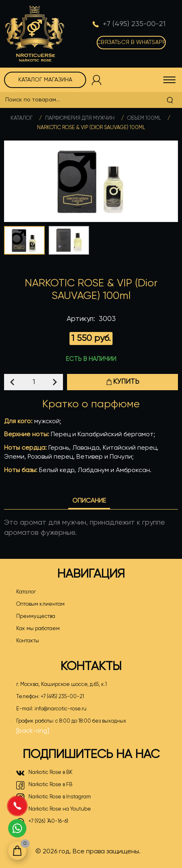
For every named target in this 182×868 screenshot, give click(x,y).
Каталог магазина (45, 80)
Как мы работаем (38, 629)
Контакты (28, 641)
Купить (123, 382)
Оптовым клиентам (40, 604)
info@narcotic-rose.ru (61, 709)
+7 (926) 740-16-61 (42, 822)
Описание (89, 501)
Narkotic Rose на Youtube (54, 810)
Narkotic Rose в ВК (44, 773)
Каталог (22, 118)
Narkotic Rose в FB (44, 785)
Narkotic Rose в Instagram (54, 798)
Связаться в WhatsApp (131, 42)
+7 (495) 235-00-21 (62, 697)
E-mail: (51, 709)
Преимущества (36, 616)
